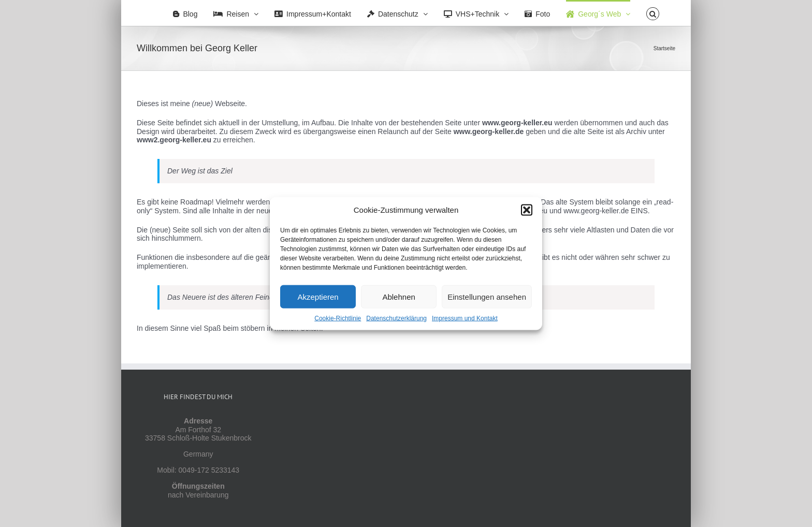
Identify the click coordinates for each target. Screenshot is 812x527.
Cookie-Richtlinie (338, 318)
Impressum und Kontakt (465, 318)
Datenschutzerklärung (396, 318)
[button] (527, 210)
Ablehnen (398, 296)
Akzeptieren (318, 296)
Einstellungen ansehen (487, 296)
